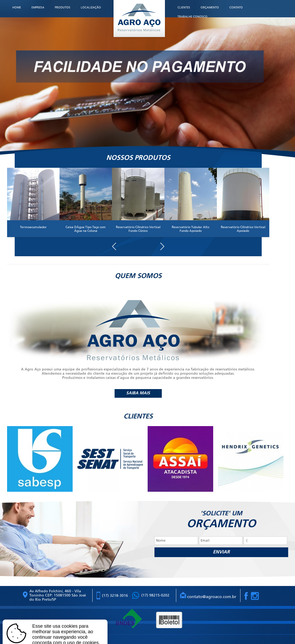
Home (17, 7)
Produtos (63, 7)
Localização (91, 7)
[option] (42, 459)
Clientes (184, 7)
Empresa (38, 7)
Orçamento (210, 7)
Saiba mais (138, 393)
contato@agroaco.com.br (208, 596)
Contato (236, 7)
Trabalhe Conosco (192, 17)
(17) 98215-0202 (155, 595)
